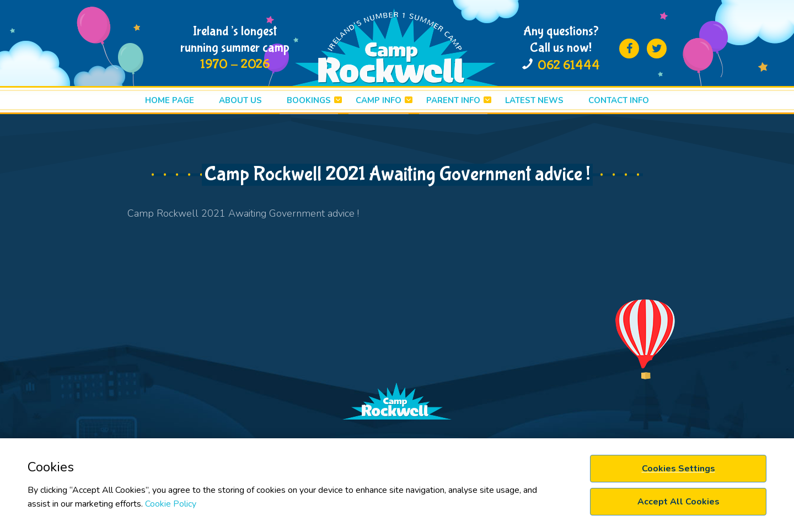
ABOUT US (240, 100)
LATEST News (534, 100)
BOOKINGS (309, 100)
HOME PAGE (170, 100)
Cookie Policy (171, 504)
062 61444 (569, 65)
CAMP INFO (379, 100)
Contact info (619, 100)
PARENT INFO (453, 100)
